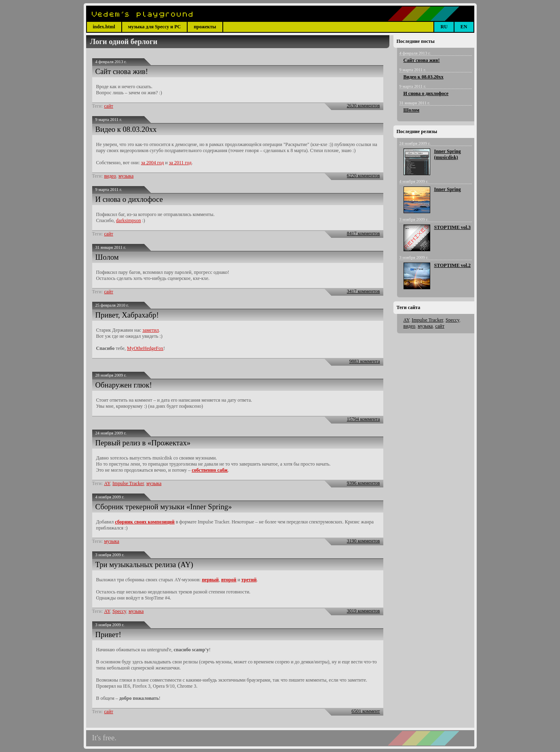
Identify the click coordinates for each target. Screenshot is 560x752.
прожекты (205, 27)
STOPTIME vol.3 (452, 227)
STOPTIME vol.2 (452, 265)
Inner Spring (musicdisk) (448, 154)
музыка (126, 176)
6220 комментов (363, 176)
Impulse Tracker (128, 483)
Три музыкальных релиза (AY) (144, 565)
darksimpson (128, 220)
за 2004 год (152, 163)
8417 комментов (363, 233)
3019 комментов (363, 611)
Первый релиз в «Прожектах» (143, 443)
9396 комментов (363, 483)
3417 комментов (363, 291)
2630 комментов (363, 106)
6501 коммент (366, 711)
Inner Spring (448, 189)
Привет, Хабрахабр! (127, 315)
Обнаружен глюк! (124, 385)
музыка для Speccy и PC (155, 27)
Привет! (108, 634)
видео (110, 176)
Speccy (119, 611)
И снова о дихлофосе (129, 199)
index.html (104, 27)
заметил (151, 330)
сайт (108, 106)
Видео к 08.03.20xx (126, 129)
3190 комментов (363, 541)
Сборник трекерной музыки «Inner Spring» (164, 507)
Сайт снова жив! (122, 71)
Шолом (107, 257)
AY (107, 483)
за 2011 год (180, 163)
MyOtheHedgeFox (145, 348)
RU (444, 27)
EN (464, 27)
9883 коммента (365, 361)
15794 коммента (363, 419)
